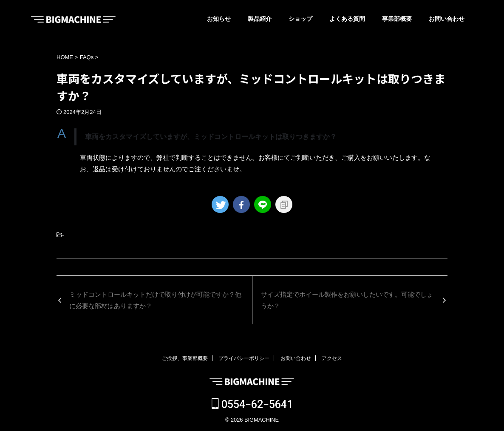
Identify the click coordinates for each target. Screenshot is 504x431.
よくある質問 (347, 19)
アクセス (332, 358)
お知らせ (219, 19)
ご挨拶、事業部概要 (185, 358)
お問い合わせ (447, 19)
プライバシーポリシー (244, 358)
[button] (252, 137)
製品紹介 (260, 19)
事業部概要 (397, 19)
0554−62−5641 (252, 404)
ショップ (300, 19)
